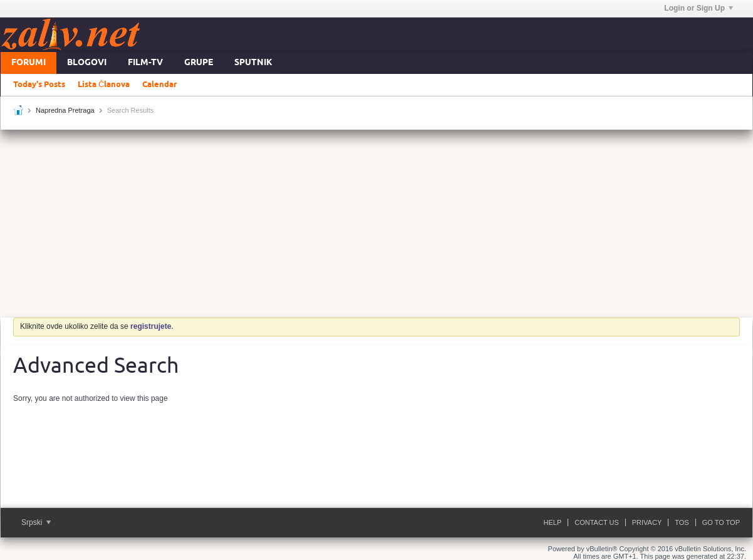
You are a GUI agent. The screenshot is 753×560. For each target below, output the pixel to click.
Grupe (199, 63)
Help (553, 522)
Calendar (159, 85)
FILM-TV (145, 63)
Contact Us (597, 522)
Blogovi (87, 63)
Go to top (721, 522)
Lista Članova (104, 85)
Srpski (36, 522)
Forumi (29, 63)
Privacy (647, 522)
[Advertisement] (376, 224)
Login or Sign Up (698, 8)
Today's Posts (39, 85)
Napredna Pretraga (65, 110)
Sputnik (253, 63)
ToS (682, 522)
